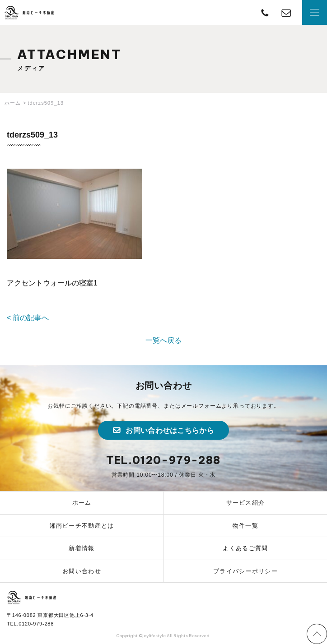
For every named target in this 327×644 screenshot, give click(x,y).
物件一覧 (245, 526)
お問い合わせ (82, 571)
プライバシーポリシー (245, 571)
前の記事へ (31, 318)
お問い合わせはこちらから (170, 430)
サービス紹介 (246, 503)
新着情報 (82, 548)
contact (286, 12)
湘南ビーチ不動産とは (82, 526)
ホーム (82, 503)
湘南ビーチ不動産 (29, 13)
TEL (265, 12)
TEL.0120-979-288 (163, 460)
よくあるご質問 (245, 548)
